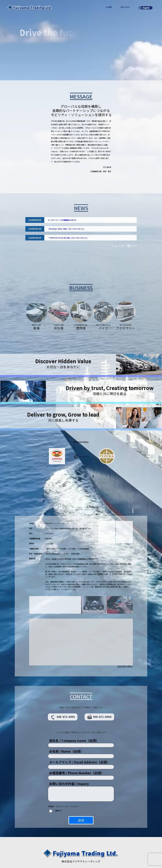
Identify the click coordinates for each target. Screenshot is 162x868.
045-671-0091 (63, 703)
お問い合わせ (125, 7)
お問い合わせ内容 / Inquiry (69, 770)
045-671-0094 (99, 703)
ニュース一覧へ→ (124, 250)
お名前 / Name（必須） (66, 738)
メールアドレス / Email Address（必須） (79, 748)
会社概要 (109, 7)
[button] (81, 629)
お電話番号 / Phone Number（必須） (77, 759)
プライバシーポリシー (79, 853)
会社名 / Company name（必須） (74, 727)
